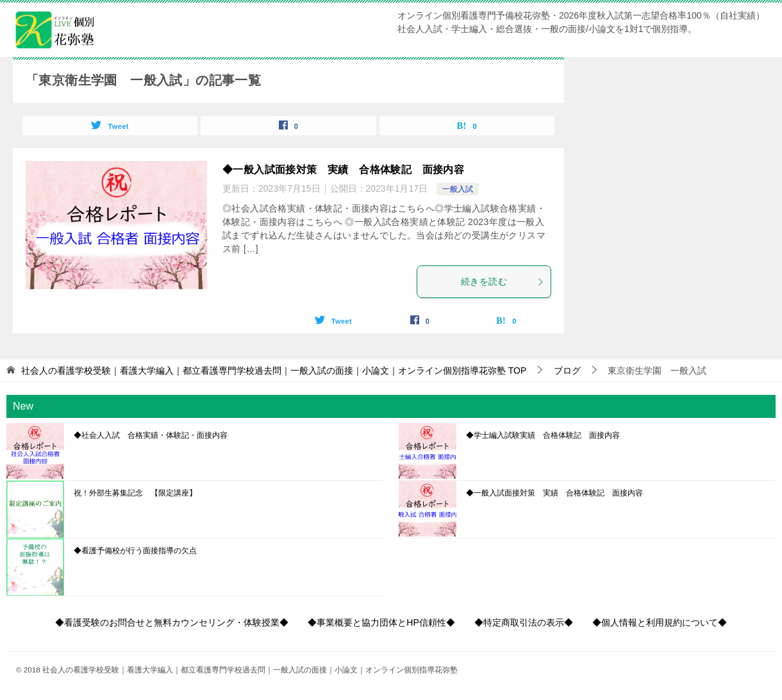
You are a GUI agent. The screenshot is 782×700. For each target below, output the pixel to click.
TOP (274, 371)
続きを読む (503, 281)
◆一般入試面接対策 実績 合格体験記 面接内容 (343, 170)
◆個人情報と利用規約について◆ (660, 622)
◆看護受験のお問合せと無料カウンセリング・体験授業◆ (172, 622)
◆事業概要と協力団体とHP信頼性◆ (381, 622)
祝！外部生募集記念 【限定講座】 (135, 493)
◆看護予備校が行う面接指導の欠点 (135, 551)
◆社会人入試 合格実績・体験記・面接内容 (151, 435)
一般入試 (458, 189)
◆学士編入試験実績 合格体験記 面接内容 (543, 435)
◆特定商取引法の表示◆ (524, 622)
